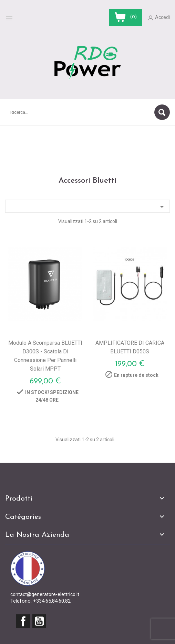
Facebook (23, 621)
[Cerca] (87, 112)
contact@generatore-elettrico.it (45, 594)
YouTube (39, 621)
